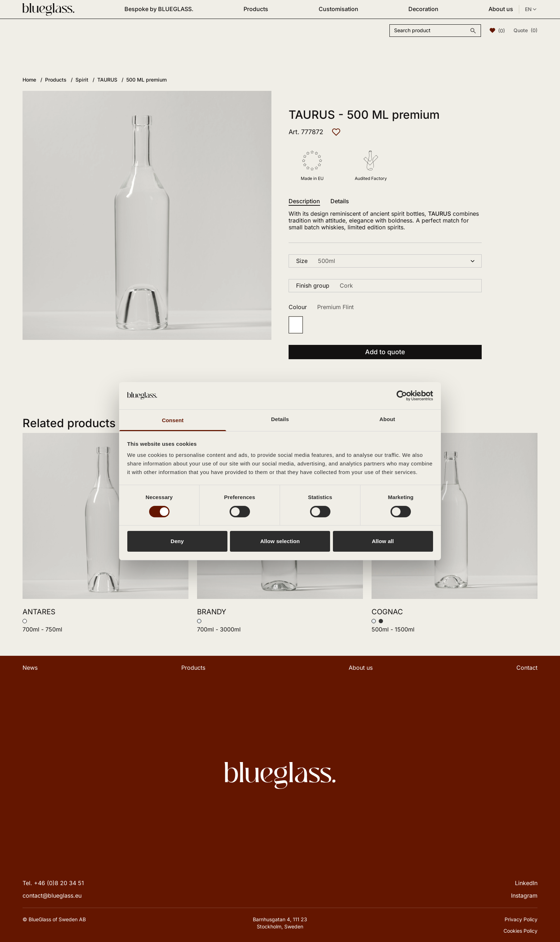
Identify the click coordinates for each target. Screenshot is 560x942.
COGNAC (387, 612)
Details (340, 201)
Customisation (338, 9)
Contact (527, 668)
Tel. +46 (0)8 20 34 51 (53, 883)
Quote (525, 30)
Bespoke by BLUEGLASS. (159, 9)
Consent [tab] (173, 420)
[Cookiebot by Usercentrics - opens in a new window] (402, 396)
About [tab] (387, 419)
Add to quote (385, 352)
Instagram (524, 895)
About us (501, 9)
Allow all (383, 541)
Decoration (423, 9)
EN (531, 9)
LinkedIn (526, 883)
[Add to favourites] (336, 132)
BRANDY (212, 612)
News (30, 668)
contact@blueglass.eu (52, 895)
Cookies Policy (520, 931)
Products (256, 9)
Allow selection (280, 541)
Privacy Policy (521, 919)
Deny (177, 541)
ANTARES (39, 612)
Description (304, 201)
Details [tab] (280, 419)
